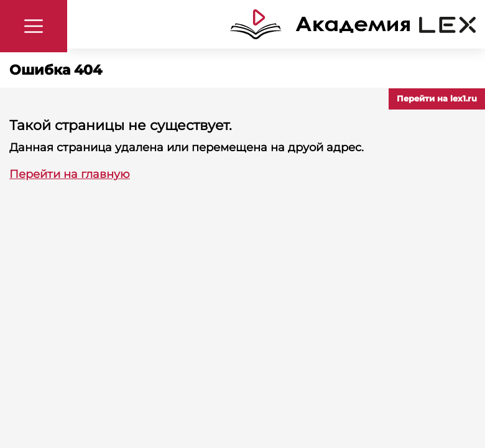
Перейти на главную (70, 174)
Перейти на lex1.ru (437, 98)
